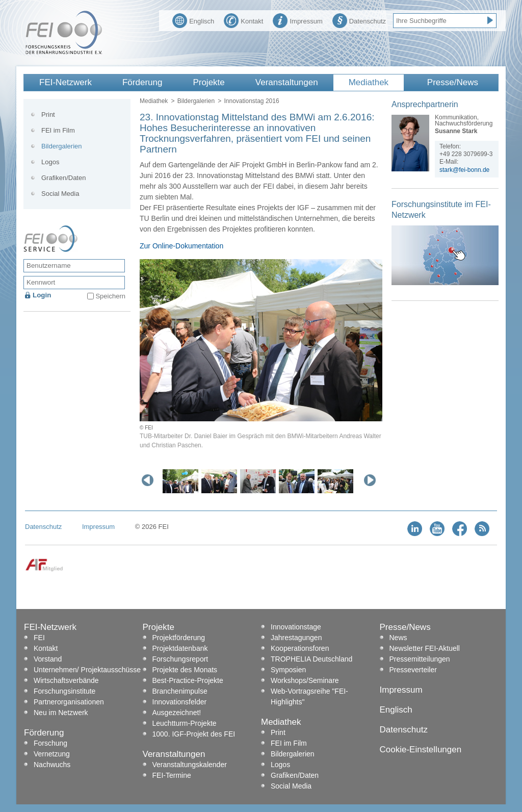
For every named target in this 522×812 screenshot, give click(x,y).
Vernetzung (52, 754)
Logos (50, 162)
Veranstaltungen (287, 82)
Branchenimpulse (180, 691)
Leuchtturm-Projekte (185, 723)
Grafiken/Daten (63, 178)
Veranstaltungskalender (190, 765)
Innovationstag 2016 (251, 101)
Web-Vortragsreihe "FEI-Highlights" (309, 696)
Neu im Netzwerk (61, 713)
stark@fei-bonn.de (464, 170)
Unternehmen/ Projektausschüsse (87, 670)
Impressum (297, 20)
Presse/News (453, 82)
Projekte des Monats (185, 670)
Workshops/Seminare (305, 680)
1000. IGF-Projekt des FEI (194, 734)
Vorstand (48, 659)
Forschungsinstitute (64, 691)
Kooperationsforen (300, 648)
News (398, 638)
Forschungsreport (180, 659)
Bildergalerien (196, 101)
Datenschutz (359, 20)
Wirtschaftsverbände (66, 680)
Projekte (208, 82)
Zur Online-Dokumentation (181, 246)
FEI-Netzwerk (66, 82)
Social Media (60, 194)
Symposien (288, 670)
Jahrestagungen (296, 638)
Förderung (142, 82)
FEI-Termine (172, 775)
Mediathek (369, 82)
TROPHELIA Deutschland (311, 659)
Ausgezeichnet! (177, 713)
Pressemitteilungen (420, 659)
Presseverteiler (413, 670)
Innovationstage (296, 627)
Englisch (193, 20)
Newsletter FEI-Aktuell (425, 648)
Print (48, 115)
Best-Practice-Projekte (188, 680)
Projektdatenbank (180, 648)
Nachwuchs (52, 765)
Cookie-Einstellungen (421, 750)
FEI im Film (58, 130)
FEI (39, 638)
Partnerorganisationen (69, 702)
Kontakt (243, 20)
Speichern (110, 296)
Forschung (50, 743)
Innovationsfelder (180, 702)
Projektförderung (179, 638)
